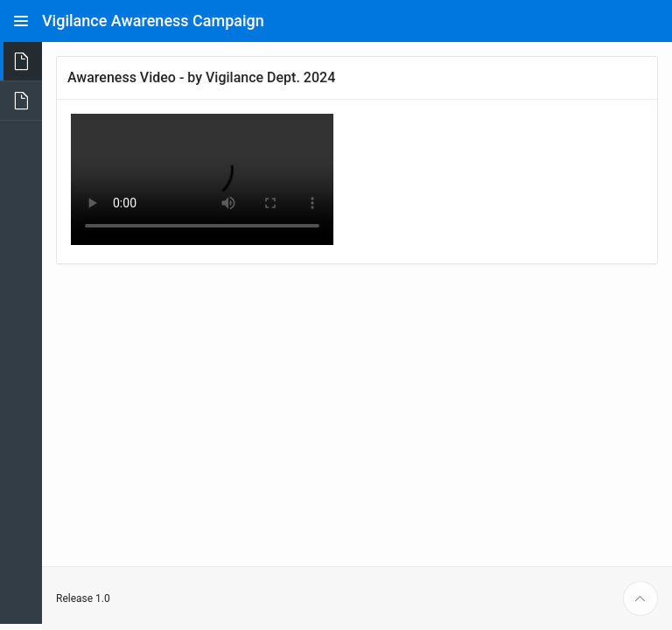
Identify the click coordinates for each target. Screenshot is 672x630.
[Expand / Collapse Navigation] (21, 21)
